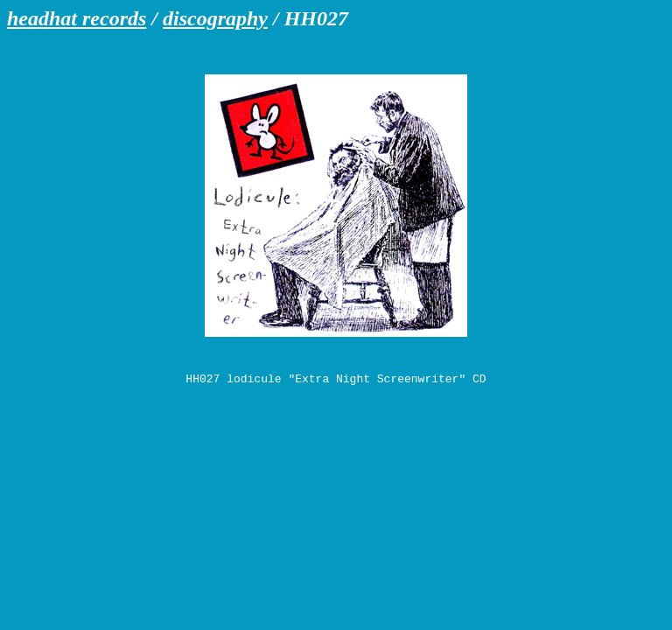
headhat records (77, 18)
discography (215, 18)
